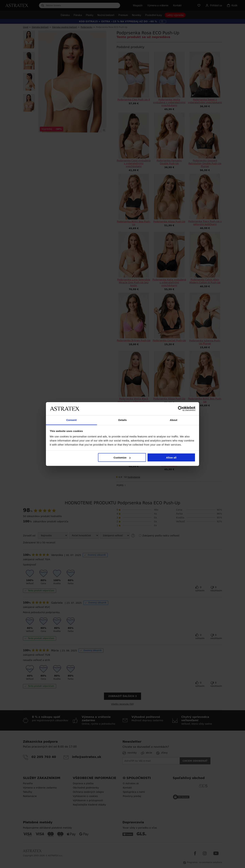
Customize (122, 458)
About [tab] (174, 420)
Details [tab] (122, 420)
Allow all (171, 458)
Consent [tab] (72, 420)
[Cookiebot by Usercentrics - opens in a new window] (180, 409)
